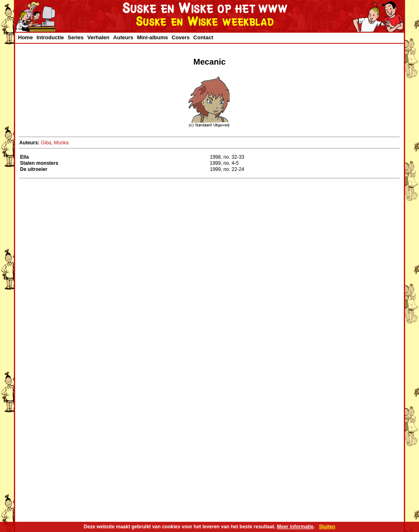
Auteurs (123, 37)
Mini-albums (153, 37)
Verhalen (98, 37)
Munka (61, 143)
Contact (203, 37)
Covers (181, 37)
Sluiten (327, 527)
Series (75, 37)
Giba (46, 143)
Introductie (50, 37)
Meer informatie (295, 527)
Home (25, 37)
